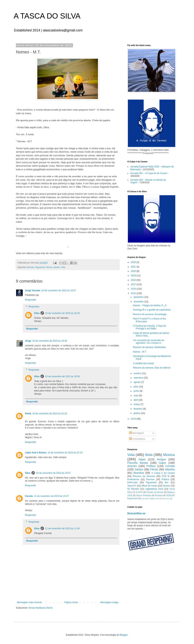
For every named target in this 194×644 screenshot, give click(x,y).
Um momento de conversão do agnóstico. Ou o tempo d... (149, 342)
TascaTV (132, 486)
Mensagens (137, 433)
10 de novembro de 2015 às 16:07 (59, 290)
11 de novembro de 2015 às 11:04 (62, 528)
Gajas (142, 459)
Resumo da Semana (144, 476)
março (137, 404)
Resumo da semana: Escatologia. (150, 314)
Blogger (124, 635)
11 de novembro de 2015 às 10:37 (51, 496)
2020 (134, 271)
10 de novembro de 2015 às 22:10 (50, 414)
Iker (167, 482)
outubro (138, 373)
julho (136, 387)
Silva (37, 313)
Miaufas (170, 469)
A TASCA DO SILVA (47, 16)
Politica (165, 479)
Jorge (28, 341)
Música (169, 455)
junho (137, 391)
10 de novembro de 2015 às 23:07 (53, 473)
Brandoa (139, 473)
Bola (149, 455)
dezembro (139, 297)
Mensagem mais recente (29, 602)
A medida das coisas (143, 363)
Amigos (161, 459)
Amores (30, 267)
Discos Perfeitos (144, 495)
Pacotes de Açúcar (155, 492)
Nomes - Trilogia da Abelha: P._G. (150, 305)
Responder (31, 300)
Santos (57, 267)
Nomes (49, 267)
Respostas (34, 307)
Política (151, 466)
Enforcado (133, 482)
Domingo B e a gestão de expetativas (152, 310)
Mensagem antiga (109, 602)
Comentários (137, 439)
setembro (139, 378)
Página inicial (71, 602)
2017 (134, 284)
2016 (134, 289)
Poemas (150, 479)
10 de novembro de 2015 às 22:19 (65, 453)
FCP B (165, 476)
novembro (139, 302)
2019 (134, 276)
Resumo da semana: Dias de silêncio (152, 368)
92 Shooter (133, 489)
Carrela (29, 496)
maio (136, 396)
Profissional (133, 479)
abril (136, 400)
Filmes (154, 469)
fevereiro (138, 409)
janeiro (137, 413)
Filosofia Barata (138, 463)
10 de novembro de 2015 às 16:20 (62, 313)
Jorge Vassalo (33, 290)
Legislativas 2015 (154, 489)
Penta (28, 414)
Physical (159, 495)
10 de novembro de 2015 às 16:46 (50, 341)
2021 (134, 267)
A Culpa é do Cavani (163, 473)
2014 (134, 419)
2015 (134, 293)
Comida (170, 466)
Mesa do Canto (149, 486)
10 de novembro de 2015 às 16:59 (62, 376)
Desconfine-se (136, 513)
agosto (137, 382)
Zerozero (166, 498)
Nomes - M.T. (140, 352)
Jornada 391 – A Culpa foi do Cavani (149, 173)
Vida (63, 267)
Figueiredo (40, 267)
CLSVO (139, 492)
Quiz (143, 498)
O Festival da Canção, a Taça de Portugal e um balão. (149, 327)
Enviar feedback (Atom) (40, 608)
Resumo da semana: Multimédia (149, 347)
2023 (134, 262)
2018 (134, 280)
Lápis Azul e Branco (36, 453)
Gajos (163, 463)
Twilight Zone (154, 498)
